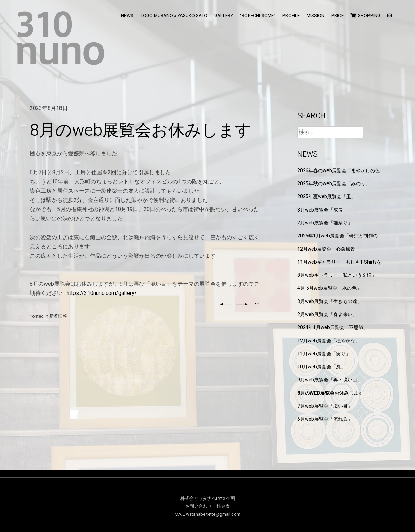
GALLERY (224, 16)
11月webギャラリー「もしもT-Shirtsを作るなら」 (339, 262)
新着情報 (58, 316)
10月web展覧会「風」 (322, 367)
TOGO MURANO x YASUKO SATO (174, 16)
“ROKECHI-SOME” (258, 16)
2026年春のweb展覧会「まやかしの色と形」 (341, 171)
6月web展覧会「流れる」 (325, 419)
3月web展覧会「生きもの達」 (330, 302)
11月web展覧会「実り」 (324, 354)
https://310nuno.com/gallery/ (102, 293)
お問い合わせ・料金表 (207, 506)
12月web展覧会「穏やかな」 (329, 341)
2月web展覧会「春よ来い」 (327, 315)
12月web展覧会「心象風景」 (329, 249)
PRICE (337, 16)
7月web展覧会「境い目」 (325, 406)
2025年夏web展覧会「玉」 (327, 197)
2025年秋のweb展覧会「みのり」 (334, 184)
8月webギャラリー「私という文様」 (337, 275)
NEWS (127, 16)
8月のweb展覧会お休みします (330, 393)
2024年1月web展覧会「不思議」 (333, 328)
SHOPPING (365, 16)
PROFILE (291, 16)
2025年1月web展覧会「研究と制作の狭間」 (340, 236)
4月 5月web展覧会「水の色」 (329, 288)
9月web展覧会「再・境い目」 (330, 380)
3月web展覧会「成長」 (323, 210)
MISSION (316, 16)
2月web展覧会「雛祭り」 (325, 223)
